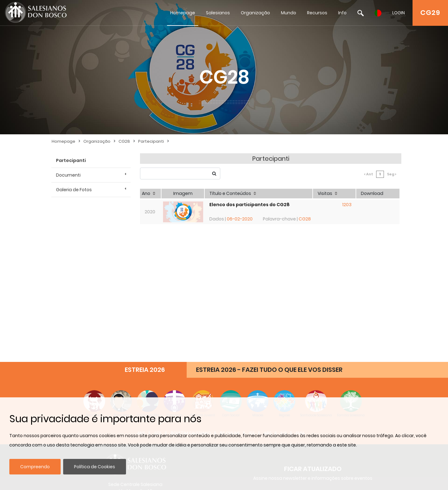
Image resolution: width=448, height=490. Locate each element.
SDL (158, 298)
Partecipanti (151, 141)
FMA (300, 298)
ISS (252, 298)
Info (342, 13)
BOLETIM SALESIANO (191, 298)
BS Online (230, 298)
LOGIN (399, 13)
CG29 (430, 13)
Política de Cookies (95, 467)
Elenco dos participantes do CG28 (250, 200)
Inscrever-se (313, 361)
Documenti (68, 175)
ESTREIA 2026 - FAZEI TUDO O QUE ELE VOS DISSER (269, 235)
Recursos (317, 13)
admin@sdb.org (135, 376)
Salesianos (218, 13)
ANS (141, 298)
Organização (255, 13)
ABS (268, 298)
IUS (284, 298)
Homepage (183, 13)
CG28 (124, 141)
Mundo (289, 13)
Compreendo (35, 467)
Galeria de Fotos (74, 190)
